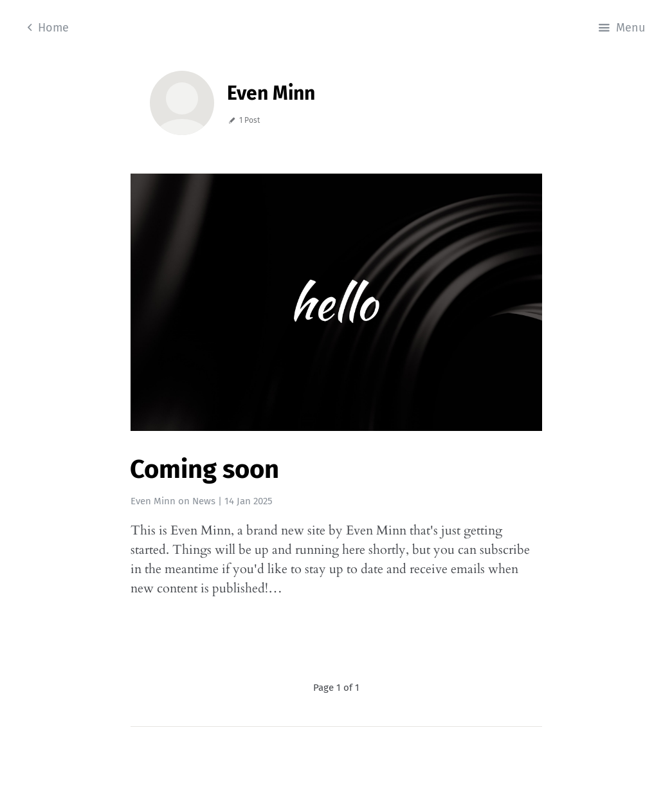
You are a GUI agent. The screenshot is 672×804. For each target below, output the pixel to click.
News (204, 501)
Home (48, 28)
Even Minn (153, 501)
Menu (622, 28)
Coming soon (204, 470)
